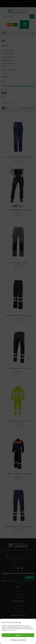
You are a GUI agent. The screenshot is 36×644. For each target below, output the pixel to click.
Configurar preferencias (18, 640)
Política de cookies (12, 630)
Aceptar (18, 635)
